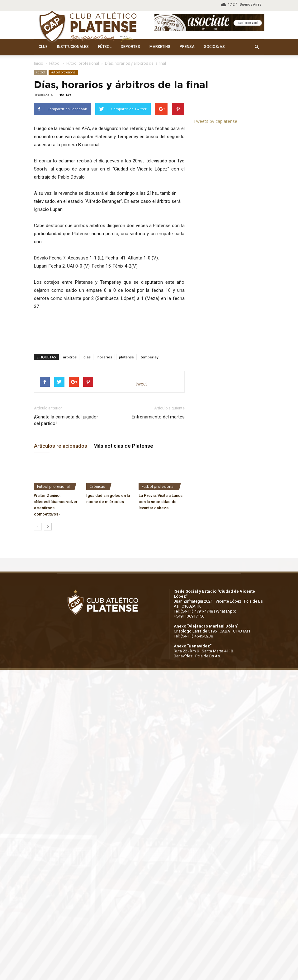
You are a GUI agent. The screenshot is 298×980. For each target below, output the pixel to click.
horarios (105, 357)
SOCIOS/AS (214, 47)
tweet (142, 384)
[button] (257, 47)
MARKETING (160, 47)
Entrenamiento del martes (158, 417)
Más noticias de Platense (123, 446)
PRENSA (187, 47)
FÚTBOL (105, 47)
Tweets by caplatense (215, 121)
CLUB (43, 47)
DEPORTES (130, 47)
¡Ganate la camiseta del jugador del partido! (66, 420)
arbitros (70, 357)
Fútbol (55, 63)
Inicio (39, 63)
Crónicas (97, 486)
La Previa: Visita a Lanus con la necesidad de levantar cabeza (161, 502)
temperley (150, 357)
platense (126, 357)
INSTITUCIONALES (73, 47)
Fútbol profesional (83, 63)
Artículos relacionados (61, 446)
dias (87, 357)
